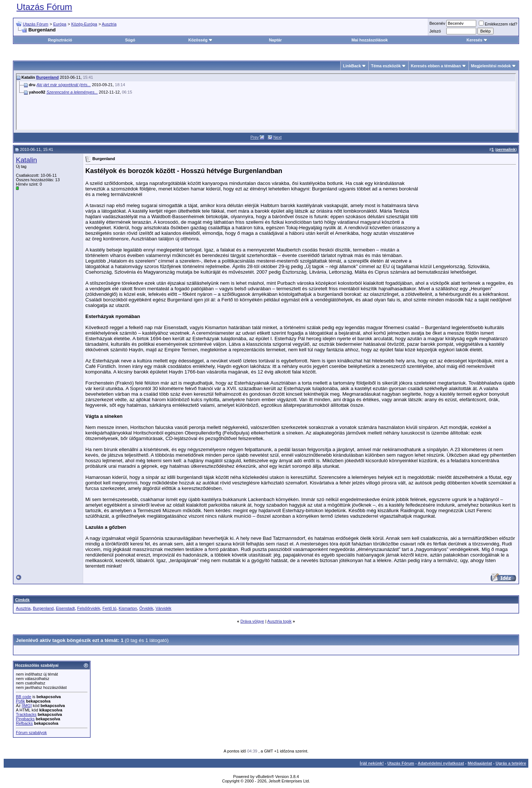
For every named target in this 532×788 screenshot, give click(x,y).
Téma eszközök (386, 66)
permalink (506, 149)
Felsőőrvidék (89, 608)
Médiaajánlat (480, 763)
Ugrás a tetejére (511, 763)
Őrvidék (146, 608)
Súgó (130, 40)
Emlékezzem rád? (498, 24)
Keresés (477, 40)
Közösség (201, 40)
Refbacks (24, 723)
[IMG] (27, 706)
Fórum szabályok (31, 733)
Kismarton (128, 608)
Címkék (22, 600)
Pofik (20, 701)
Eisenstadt (65, 608)
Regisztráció (60, 40)
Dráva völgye (252, 621)
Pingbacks (25, 719)
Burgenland (47, 77)
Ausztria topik (279, 621)
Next (278, 137)
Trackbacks (26, 714)
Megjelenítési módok (491, 66)
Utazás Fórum (45, 7)
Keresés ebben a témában (436, 66)
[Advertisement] (466, 213)
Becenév (437, 23)
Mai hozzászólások (369, 40)
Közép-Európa (84, 24)
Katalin (26, 160)
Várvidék (163, 608)
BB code (24, 697)
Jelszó (435, 31)
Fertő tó (109, 608)
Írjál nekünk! (372, 763)
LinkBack (352, 66)
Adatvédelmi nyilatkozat (441, 763)
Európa (60, 24)
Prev (255, 137)
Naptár (275, 40)
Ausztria (109, 24)
